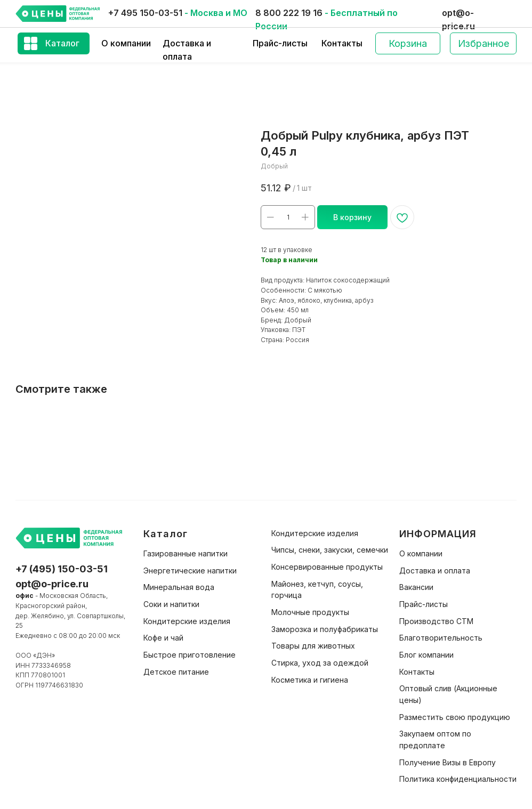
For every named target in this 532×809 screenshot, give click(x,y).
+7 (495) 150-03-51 (62, 569)
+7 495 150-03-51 (145, 13)
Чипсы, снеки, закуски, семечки (330, 550)
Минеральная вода (179, 587)
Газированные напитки (186, 553)
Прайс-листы (280, 43)
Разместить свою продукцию (455, 717)
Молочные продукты (310, 612)
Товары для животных (313, 646)
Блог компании (426, 655)
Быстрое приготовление (190, 655)
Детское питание (176, 672)
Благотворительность (441, 638)
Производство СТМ (436, 621)
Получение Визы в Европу (448, 762)
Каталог (62, 43)
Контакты (342, 43)
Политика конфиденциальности (458, 779)
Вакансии (416, 587)
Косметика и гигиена (310, 680)
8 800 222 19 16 (289, 13)
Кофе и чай (163, 638)
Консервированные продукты (327, 567)
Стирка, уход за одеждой (320, 663)
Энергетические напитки (190, 571)
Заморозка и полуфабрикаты (325, 629)
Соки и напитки (171, 604)
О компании (126, 43)
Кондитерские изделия (187, 621)
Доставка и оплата (435, 571)
